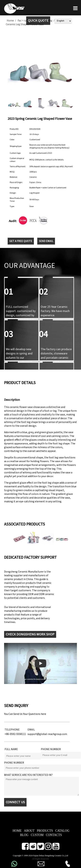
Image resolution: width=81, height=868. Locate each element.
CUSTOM (37, 835)
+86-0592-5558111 (15, 734)
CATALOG (62, 831)
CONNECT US (15, 802)
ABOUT (29, 831)
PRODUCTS (45, 831)
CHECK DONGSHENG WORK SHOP (30, 634)
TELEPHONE (12, 730)
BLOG (24, 835)
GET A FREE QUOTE (21, 241)
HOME (17, 831)
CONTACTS (54, 835)
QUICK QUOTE (38, 21)
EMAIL (31, 730)
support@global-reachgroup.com (47, 734)
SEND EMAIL (46, 241)
